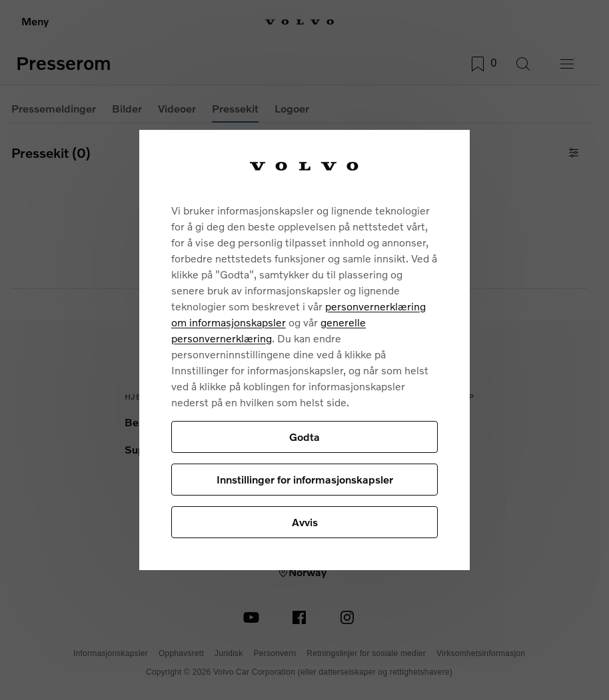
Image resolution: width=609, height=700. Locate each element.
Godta (304, 437)
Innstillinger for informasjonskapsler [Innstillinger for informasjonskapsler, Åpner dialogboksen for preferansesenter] (305, 479)
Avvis (305, 522)
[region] (304, 350)
